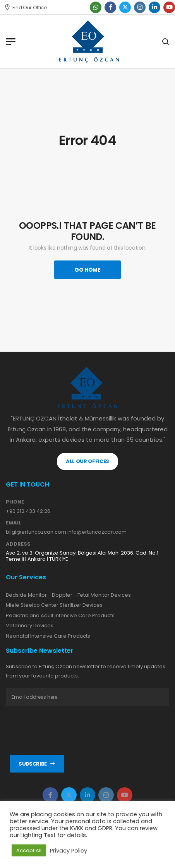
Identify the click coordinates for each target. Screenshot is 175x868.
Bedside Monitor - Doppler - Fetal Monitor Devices (68, 595)
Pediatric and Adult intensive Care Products (60, 615)
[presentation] (65, 730)
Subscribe (33, 764)
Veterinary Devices (30, 625)
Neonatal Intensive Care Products (48, 636)
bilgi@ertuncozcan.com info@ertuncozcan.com (66, 532)
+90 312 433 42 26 (28, 511)
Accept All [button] (29, 850)
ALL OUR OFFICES (87, 461)
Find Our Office (26, 8)
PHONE (15, 502)
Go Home (87, 270)
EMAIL (14, 523)
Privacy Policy (69, 851)
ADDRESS (18, 544)
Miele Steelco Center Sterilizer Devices (54, 605)
